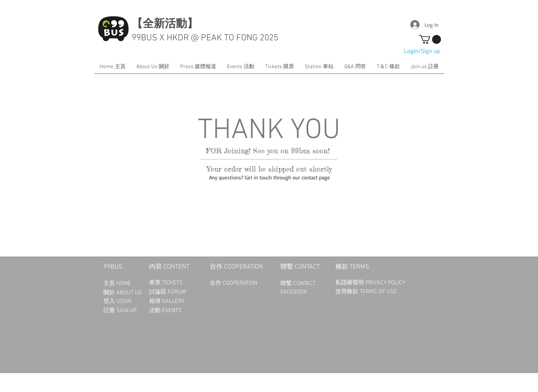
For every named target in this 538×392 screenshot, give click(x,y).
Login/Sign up (422, 52)
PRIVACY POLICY (386, 283)
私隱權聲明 (350, 283)
